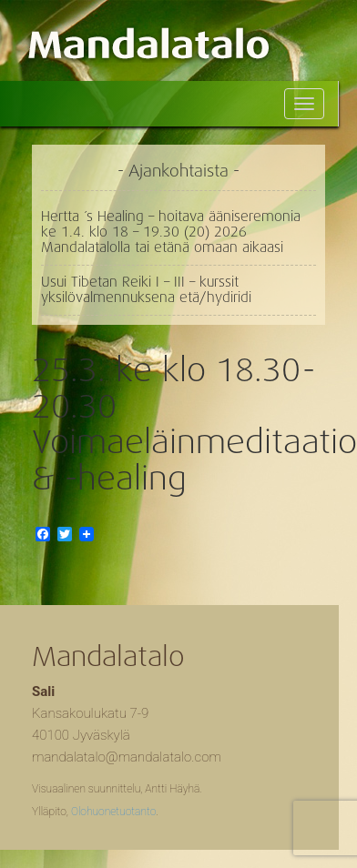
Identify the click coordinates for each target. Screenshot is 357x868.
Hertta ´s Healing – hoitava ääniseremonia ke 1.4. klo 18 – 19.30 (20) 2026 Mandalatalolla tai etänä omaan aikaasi (171, 232)
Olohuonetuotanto (113, 812)
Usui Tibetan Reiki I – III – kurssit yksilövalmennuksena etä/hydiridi (146, 290)
